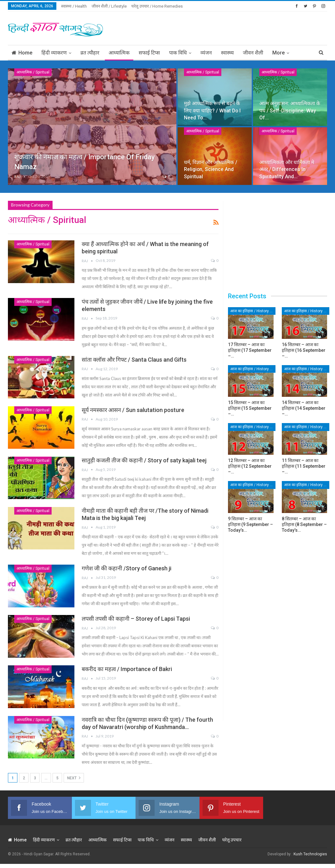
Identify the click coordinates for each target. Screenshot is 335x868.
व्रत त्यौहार (90, 53)
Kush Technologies (310, 854)
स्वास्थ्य (227, 53)
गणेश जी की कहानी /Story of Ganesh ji (126, 568)
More (278, 53)
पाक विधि (178, 53)
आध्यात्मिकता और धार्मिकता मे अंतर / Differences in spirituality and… (287, 169)
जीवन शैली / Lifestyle (109, 6)
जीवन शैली (253, 53)
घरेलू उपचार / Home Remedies (157, 6)
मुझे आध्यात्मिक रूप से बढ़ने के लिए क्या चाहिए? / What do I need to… (212, 110)
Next (74, 778)
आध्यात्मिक (119, 53)
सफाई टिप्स (149, 53)
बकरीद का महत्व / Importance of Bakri (127, 669)
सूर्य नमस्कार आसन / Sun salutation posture (133, 410)
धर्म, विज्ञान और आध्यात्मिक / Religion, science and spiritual (211, 169)
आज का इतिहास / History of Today (253, 311)
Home (22, 53)
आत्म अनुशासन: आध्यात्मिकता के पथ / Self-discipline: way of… (290, 110)
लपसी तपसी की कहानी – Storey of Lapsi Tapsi (136, 619)
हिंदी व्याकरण (54, 53)
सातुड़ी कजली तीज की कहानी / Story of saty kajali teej (144, 460)
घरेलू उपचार (232, 840)
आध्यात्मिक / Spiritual (33, 72)
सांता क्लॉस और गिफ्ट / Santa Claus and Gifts (134, 360)
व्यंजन (206, 53)
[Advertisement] (253, 27)
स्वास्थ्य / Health (74, 6)
